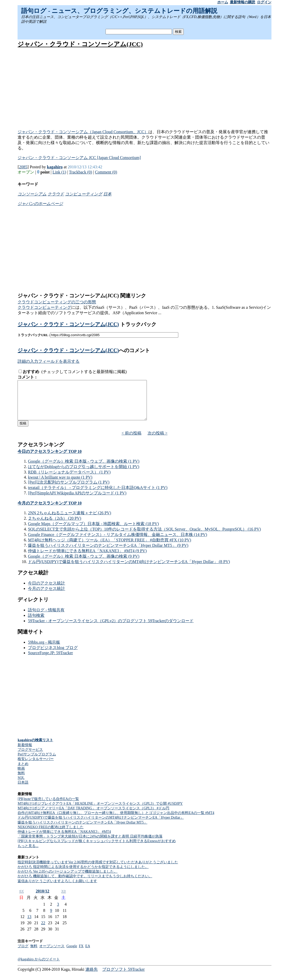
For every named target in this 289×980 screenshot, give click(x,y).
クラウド (56, 194)
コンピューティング (84, 194)
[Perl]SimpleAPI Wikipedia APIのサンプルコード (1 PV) (77, 501)
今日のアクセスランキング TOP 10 (50, 459)
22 (43, 931)
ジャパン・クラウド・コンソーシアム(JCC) (80, 44)
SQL (21, 785)
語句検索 (36, 623)
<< (21, 899)
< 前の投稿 (131, 441)
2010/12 (43, 899)
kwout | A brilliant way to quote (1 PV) (60, 485)
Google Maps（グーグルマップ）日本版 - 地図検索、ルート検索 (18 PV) (93, 531)
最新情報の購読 (243, 2)
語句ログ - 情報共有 (46, 618)
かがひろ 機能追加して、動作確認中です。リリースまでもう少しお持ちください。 (85, 884)
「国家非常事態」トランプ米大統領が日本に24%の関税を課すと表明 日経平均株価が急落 (90, 844)
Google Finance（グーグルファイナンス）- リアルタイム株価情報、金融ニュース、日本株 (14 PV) (117, 542)
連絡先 (92, 977)
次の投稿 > (158, 441)
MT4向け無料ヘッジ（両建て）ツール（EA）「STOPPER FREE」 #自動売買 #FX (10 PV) (109, 548)
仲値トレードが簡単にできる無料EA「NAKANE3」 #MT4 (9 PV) (87, 559)
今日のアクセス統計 (46, 591)
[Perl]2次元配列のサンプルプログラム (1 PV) (69, 490)
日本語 (23, 790)
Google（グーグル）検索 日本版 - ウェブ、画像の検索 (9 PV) (84, 564)
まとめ (23, 772)
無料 (21, 781)
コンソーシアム (32, 194)
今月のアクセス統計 (46, 596)
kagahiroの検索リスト (35, 748)
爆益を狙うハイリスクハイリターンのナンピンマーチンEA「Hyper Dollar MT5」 (82, 830)
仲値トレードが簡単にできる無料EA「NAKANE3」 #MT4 (64, 839)
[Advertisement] (145, 89)
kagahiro (55, 167)
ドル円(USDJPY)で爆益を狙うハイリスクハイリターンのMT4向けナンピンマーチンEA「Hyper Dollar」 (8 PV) (129, 569)
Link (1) (59, 172)
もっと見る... (28, 854)
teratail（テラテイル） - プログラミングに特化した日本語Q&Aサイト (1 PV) (98, 495)
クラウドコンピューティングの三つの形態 (57, 302)
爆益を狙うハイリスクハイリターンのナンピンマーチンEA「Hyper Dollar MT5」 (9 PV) (108, 553)
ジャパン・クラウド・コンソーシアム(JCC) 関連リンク (82, 296)
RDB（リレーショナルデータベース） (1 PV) (69, 480)
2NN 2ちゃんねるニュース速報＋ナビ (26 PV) (69, 521)
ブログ (23, 954)
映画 (21, 776)
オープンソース (52, 954)
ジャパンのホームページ (40, 204)
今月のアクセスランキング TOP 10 (50, 511)
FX (81, 954)
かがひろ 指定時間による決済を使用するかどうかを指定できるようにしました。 (83, 875)
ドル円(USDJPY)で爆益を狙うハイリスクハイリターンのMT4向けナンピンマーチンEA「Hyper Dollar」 (101, 825)
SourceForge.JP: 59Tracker (50, 661)
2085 (23, 167)
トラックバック (138, 324)
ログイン (264, 2)
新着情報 (25, 753)
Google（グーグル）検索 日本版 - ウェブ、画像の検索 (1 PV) (84, 469)
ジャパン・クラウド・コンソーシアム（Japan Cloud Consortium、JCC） (83, 132)
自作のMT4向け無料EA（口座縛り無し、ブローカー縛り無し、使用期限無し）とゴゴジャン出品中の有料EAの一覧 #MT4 (116, 821)
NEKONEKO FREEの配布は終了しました (51, 835)
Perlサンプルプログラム (37, 762)
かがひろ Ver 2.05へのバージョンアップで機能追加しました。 (67, 879)
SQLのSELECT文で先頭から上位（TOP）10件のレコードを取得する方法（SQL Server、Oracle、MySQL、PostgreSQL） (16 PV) (144, 537)
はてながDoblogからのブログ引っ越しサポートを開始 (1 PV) (83, 474)
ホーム (223, 2)
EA (88, 954)
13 (29, 924)
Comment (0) (106, 172)
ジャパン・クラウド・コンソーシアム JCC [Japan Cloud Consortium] (79, 158)
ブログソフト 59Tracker (123, 977)
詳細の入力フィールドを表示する (49, 361)
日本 (107, 194)
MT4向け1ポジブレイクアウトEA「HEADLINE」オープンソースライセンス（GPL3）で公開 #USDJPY (100, 811)
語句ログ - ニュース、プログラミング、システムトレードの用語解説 (119, 11)
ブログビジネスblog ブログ (53, 655)
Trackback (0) (81, 172)
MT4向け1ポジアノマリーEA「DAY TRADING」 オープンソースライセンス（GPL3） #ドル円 (93, 816)
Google (72, 954)
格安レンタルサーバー (36, 767)
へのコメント (134, 350)
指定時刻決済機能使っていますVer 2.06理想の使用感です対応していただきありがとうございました (98, 870)
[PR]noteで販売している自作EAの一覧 (48, 807)
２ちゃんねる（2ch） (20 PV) (54, 526)
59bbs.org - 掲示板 (44, 650)
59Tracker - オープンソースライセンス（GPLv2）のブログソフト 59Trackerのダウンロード (111, 629)
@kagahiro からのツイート (39, 967)
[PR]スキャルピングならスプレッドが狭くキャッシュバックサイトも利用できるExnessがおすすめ (97, 849)
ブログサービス (30, 757)
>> (63, 899)
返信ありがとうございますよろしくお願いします (57, 889)
